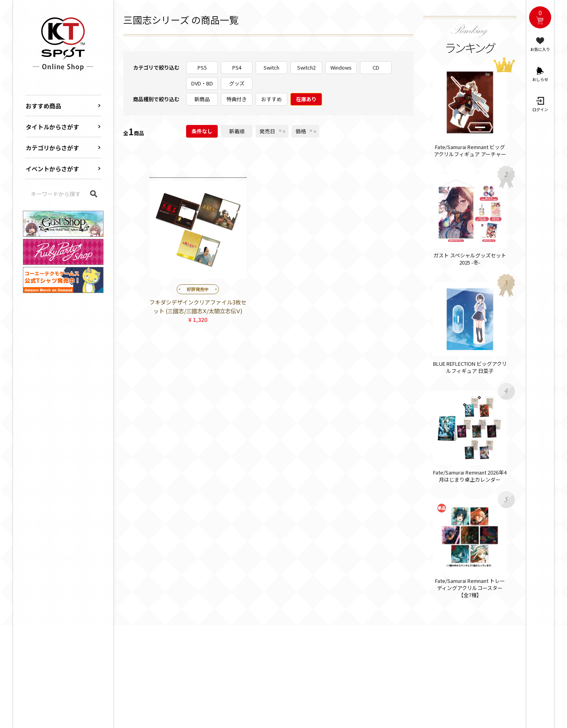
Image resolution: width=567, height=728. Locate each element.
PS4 (237, 67)
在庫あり (306, 99)
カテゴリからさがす (52, 148)
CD (376, 67)
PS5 (202, 67)
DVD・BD (202, 83)
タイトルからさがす (52, 127)
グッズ (237, 83)
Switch (271, 67)
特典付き (237, 99)
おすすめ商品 (43, 106)
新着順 (237, 131)
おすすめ (271, 99)
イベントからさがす (52, 169)
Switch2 (306, 67)
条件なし (202, 131)
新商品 (202, 99)
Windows (341, 67)
